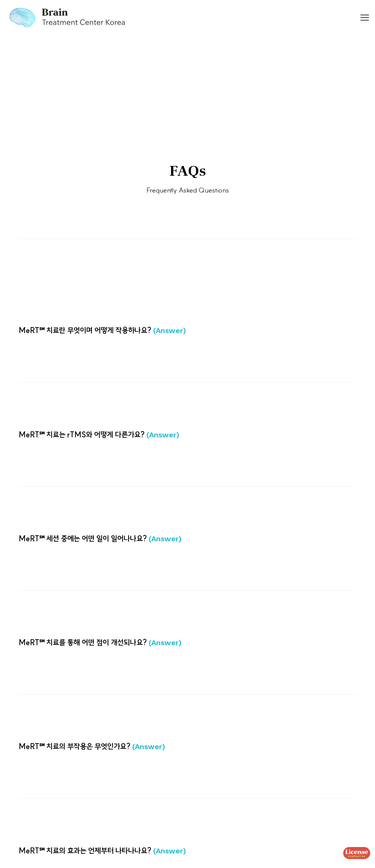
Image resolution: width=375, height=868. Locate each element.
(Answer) (170, 330)
